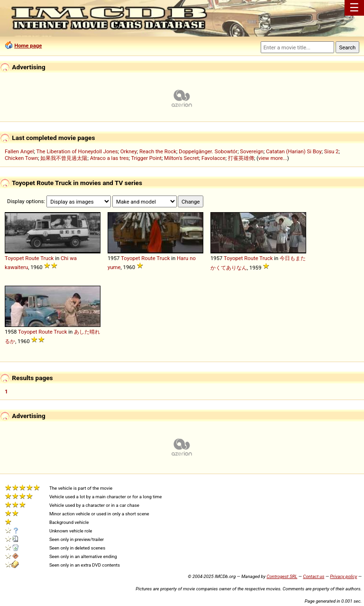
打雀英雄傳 (241, 158)
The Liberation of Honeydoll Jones (77, 151)
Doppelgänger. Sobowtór (208, 151)
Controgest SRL (282, 576)
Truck (47, 258)
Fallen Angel (19, 151)
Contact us (314, 576)
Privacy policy (343, 576)
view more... (273, 158)
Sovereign (252, 151)
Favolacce (214, 158)
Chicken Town (21, 158)
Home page (28, 46)
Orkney (129, 151)
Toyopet (14, 258)
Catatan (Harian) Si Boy (294, 151)
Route (32, 258)
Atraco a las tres (109, 158)
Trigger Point (146, 158)
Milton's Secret (181, 158)
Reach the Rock (158, 151)
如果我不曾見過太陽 (64, 158)
